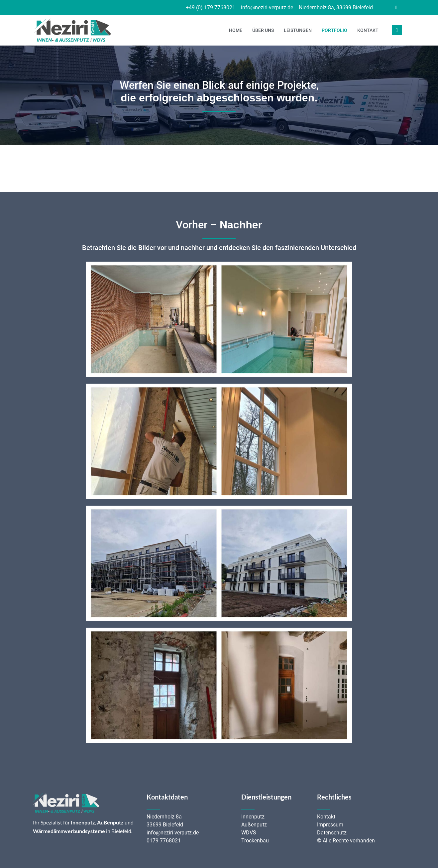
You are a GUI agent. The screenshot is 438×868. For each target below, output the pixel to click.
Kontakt (368, 30)
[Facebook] (396, 8)
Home (236, 30)
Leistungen (298, 30)
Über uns (263, 30)
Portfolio (334, 30)
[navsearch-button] (397, 30)
